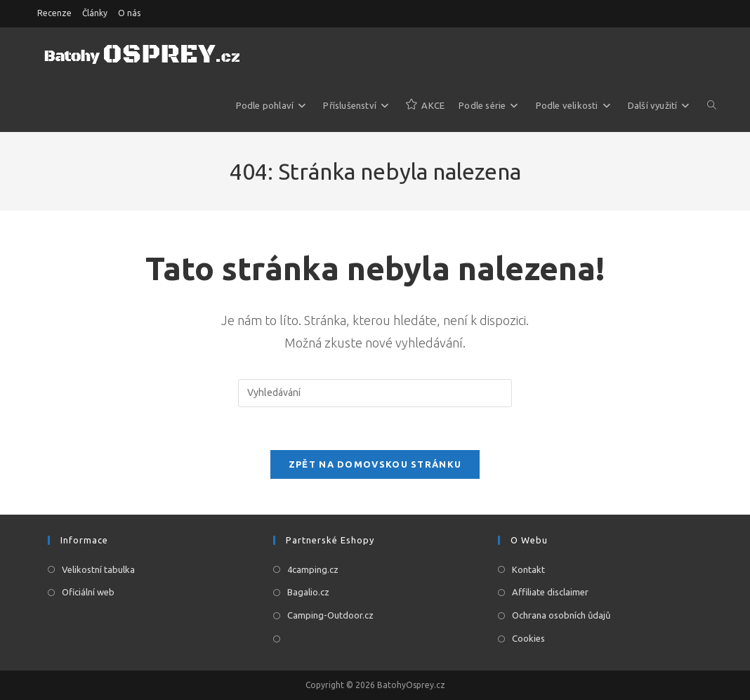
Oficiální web (88, 592)
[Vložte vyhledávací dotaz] (375, 393)
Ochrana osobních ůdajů (561, 615)
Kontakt (528, 569)
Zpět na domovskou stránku (375, 464)
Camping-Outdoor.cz (330, 615)
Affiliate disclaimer (550, 592)
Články (95, 13)
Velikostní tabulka (98, 569)
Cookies (528, 638)
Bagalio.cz (308, 592)
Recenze (54, 13)
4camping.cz (313, 569)
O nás (129, 13)
